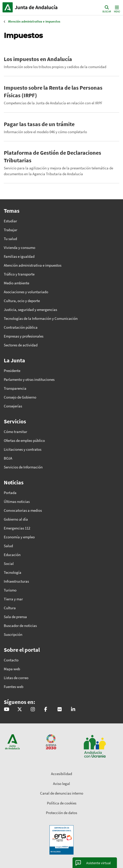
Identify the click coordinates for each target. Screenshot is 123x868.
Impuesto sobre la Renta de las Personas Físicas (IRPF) (53, 91)
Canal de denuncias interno (62, 793)
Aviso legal (61, 784)
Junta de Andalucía (8, 7)
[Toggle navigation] (116, 9)
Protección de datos (61, 813)
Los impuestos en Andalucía (38, 59)
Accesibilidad (61, 774)
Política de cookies (62, 803)
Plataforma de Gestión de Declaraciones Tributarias (52, 156)
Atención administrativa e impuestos (34, 21)
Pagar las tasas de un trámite (39, 124)
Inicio (37, 7)
